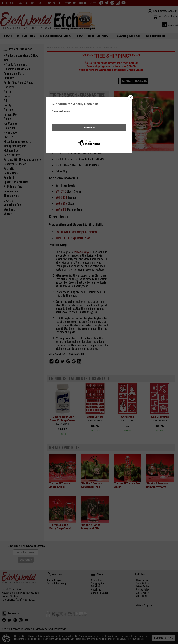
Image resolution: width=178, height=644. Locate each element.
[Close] (131, 97)
